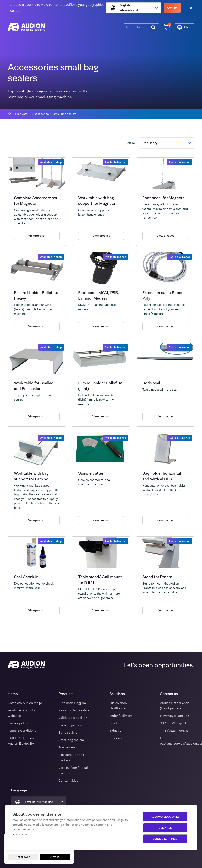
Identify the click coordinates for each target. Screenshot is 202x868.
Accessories (41, 114)
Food (113, 723)
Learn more (20, 835)
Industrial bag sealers (74, 710)
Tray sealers (67, 747)
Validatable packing (73, 718)
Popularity (167, 143)
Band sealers (68, 733)
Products (21, 114)
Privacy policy (18, 723)
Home (13, 694)
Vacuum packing (70, 725)
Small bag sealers (71, 740)
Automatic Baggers (72, 703)
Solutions (117, 694)
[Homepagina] (9, 114)
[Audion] (26, 27)
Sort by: (131, 143)
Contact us (169, 694)
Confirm (172, 8)
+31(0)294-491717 (176, 731)
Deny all (166, 828)
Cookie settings (165, 839)
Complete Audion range (25, 703)
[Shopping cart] (167, 27)
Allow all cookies (166, 817)
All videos (116, 738)
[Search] (153, 27)
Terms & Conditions (22, 731)
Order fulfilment (121, 716)
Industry (115, 731)
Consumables (68, 781)
